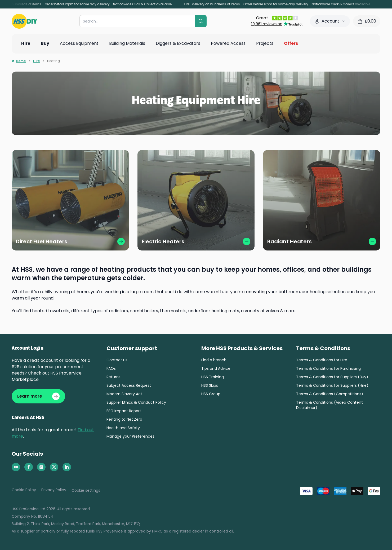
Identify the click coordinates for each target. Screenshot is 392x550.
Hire (36, 61)
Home (19, 61)
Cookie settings (86, 490)
